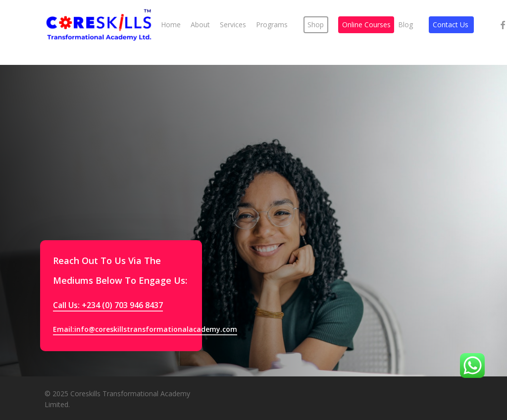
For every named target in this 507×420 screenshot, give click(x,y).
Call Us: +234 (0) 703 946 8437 (108, 305)
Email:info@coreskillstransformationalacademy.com (145, 329)
